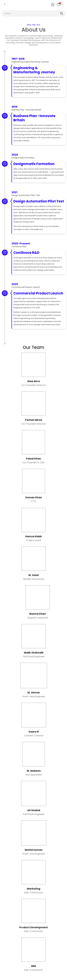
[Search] (62, 14)
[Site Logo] (14, 4)
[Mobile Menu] (5, 4)
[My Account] (53, 4)
